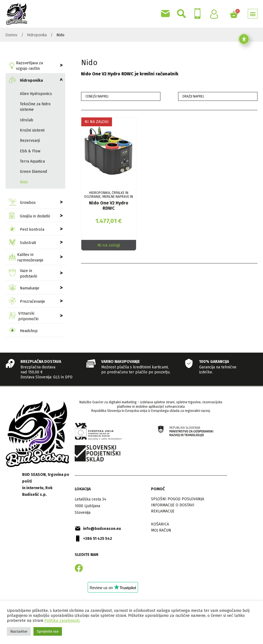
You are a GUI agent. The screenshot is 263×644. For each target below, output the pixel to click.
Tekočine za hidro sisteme (35, 107)
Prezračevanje (27, 302)
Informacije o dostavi (173, 505)
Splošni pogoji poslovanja (178, 499)
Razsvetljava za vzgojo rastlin (26, 66)
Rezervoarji (30, 141)
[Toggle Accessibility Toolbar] (244, 39)
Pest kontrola (27, 229)
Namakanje (24, 288)
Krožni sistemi (32, 130)
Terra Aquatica (32, 161)
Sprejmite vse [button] (48, 631)
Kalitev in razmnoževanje (26, 257)
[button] (253, 14)
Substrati (22, 243)
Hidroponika (37, 35)
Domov (11, 35)
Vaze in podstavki (23, 274)
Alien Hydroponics (36, 94)
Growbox (22, 203)
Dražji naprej (193, 96)
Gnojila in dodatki (29, 216)
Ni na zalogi (109, 245)
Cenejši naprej (97, 96)
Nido (24, 182)
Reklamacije (163, 511)
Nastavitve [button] (19, 631)
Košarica (160, 524)
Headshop (23, 331)
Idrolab (27, 120)
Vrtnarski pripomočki (24, 316)
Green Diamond (33, 172)
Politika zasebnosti (62, 620)
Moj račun (161, 530)
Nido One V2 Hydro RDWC (109, 206)
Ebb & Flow (30, 151)
